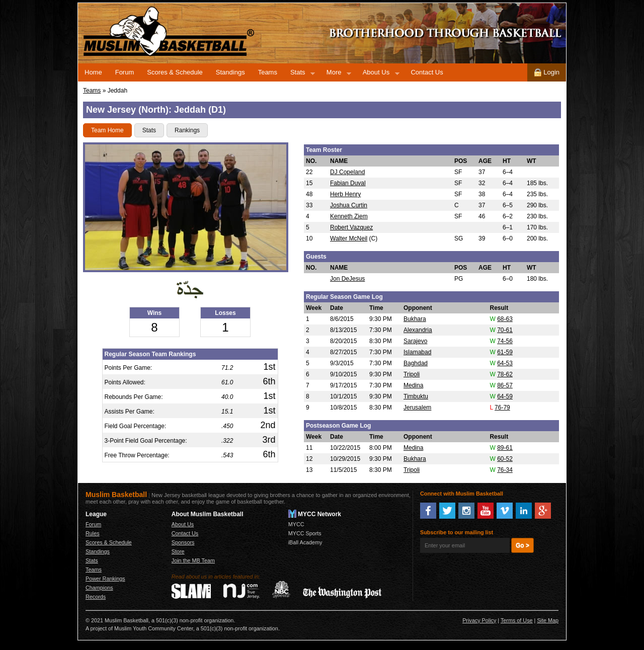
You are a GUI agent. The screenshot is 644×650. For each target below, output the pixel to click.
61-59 (505, 352)
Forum (125, 72)
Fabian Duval (348, 183)
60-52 (505, 459)
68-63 (505, 319)
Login (547, 72)
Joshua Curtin (349, 205)
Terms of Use (517, 620)
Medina (413, 385)
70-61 (505, 330)
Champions (99, 588)
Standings (230, 72)
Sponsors (183, 542)
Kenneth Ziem (349, 216)
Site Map (548, 620)
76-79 (502, 408)
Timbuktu (416, 396)
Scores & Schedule (175, 72)
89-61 (505, 448)
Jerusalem (417, 408)
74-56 (505, 341)
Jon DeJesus (347, 279)
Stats (299, 74)
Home (93, 72)
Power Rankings (105, 579)
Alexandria (418, 330)
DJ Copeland (347, 172)
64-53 (505, 363)
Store (178, 551)
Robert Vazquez (351, 227)
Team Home (107, 130)
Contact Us (427, 72)
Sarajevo (415, 341)
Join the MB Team (193, 560)
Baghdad (416, 363)
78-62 (505, 374)
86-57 (505, 385)
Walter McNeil (349, 238)
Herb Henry (345, 194)
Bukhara (415, 319)
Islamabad (417, 352)
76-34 (505, 470)
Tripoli (412, 374)
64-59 (505, 396)
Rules (93, 533)
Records (96, 597)
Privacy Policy (479, 620)
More (336, 74)
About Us (378, 74)
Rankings (187, 130)
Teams (268, 72)
